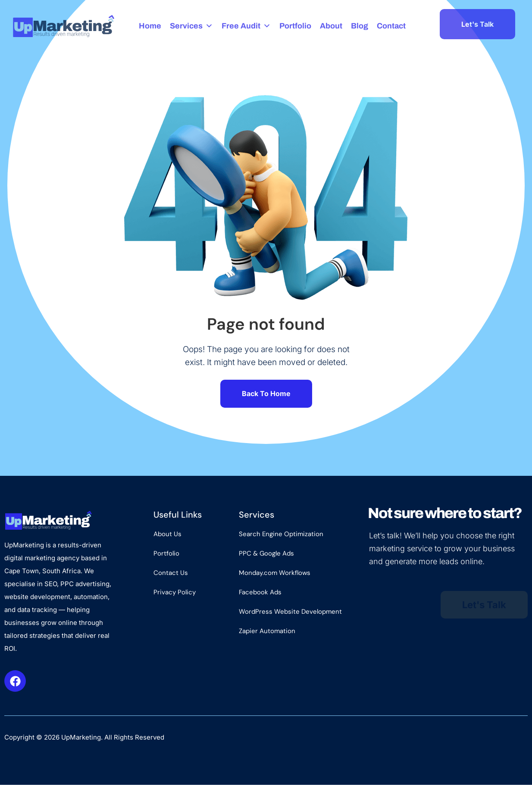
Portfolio (296, 26)
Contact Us (171, 575)
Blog (360, 26)
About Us (167, 536)
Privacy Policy (175, 594)
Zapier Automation (267, 633)
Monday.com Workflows (275, 575)
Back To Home (266, 395)
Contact (392, 26)
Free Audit (247, 26)
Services (192, 26)
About (332, 26)
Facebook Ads (260, 594)
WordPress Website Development (290, 614)
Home (150, 26)
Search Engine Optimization (281, 536)
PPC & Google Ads (266, 556)
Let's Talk (477, 24)
